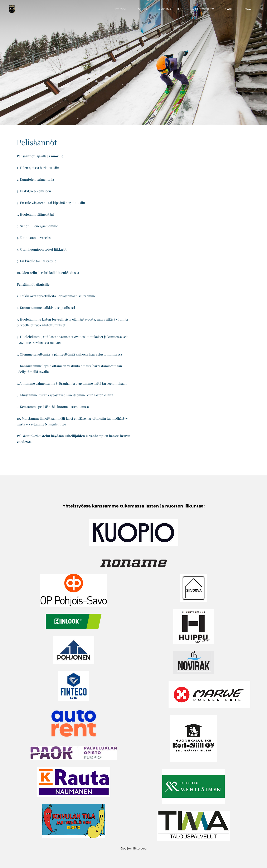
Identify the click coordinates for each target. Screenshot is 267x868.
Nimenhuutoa (56, 424)
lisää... (248, 9)
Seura (143, 9)
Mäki (229, 9)
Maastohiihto (203, 9)
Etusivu (121, 9)
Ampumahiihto (170, 9)
